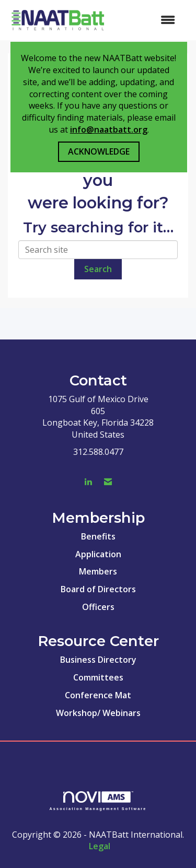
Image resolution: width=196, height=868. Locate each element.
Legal (100, 846)
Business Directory (98, 660)
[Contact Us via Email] (108, 482)
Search (98, 269)
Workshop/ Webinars (98, 713)
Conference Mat (98, 695)
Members (98, 571)
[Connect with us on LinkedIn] (88, 482)
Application (98, 554)
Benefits (98, 536)
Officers (98, 607)
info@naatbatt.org (109, 130)
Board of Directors (98, 589)
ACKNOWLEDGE (99, 151)
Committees (98, 677)
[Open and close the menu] (147, 20)
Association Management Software (98, 801)
